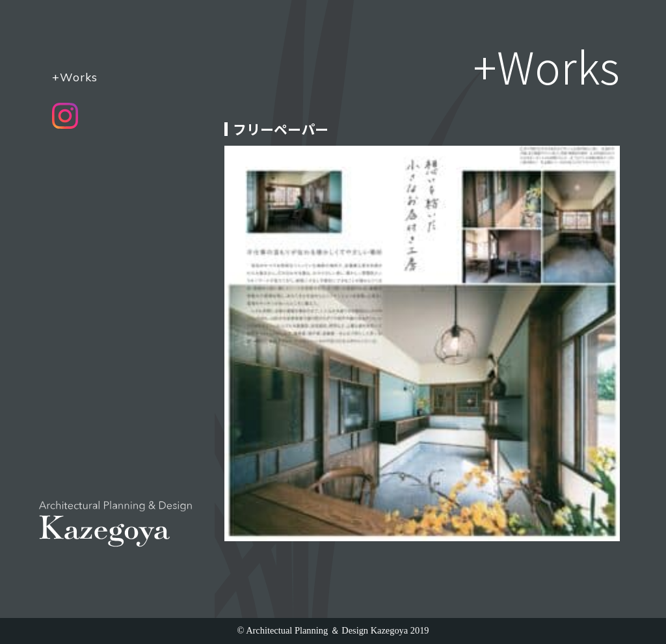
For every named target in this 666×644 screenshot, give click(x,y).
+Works (75, 77)
